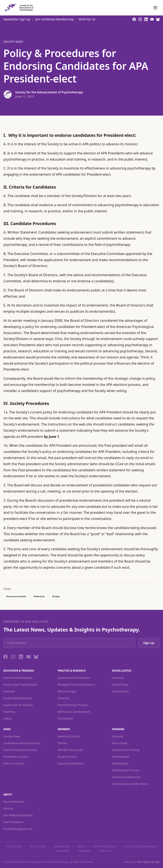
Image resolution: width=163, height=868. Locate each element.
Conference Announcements (22, 743)
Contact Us (106, 851)
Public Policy (120, 685)
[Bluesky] (36, 657)
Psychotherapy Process (73, 705)
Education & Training (126, 750)
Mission (8, 808)
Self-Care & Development (74, 712)
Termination (66, 718)
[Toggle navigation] (155, 8)
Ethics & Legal (67, 691)
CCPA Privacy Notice (105, 847)
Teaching (9, 712)
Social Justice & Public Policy (130, 784)
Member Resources (70, 750)
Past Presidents (13, 822)
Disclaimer (85, 851)
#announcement (16, 596)
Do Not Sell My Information (141, 847)
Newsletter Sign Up (17, 19)
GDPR (81, 847)
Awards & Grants (69, 736)
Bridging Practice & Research (76, 685)
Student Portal (67, 757)
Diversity (63, 698)
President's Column (16, 757)
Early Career (120, 743)
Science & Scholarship (126, 777)
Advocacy (118, 678)
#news (56, 596)
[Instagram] (13, 657)
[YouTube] (28, 657)
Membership (120, 763)
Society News (13, 42)
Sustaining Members (71, 763)
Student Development (18, 698)
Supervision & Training (18, 705)
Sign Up (149, 643)
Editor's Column (14, 763)
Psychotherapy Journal (18, 829)
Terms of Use (38, 847)
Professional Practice (126, 770)
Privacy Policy (14, 847)
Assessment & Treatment (74, 678)
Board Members (14, 802)
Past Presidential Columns (20, 750)
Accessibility (63, 851)
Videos (8, 718)
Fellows (63, 743)
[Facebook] (6, 657)
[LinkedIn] (21, 657)
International (121, 757)
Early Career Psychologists (20, 685)
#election (39, 596)
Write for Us (87, 19)
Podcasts (9, 691)
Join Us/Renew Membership (54, 19)
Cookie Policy (62, 847)
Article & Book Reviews (18, 678)
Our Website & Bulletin (18, 815)
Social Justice (120, 691)
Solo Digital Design (148, 862)
